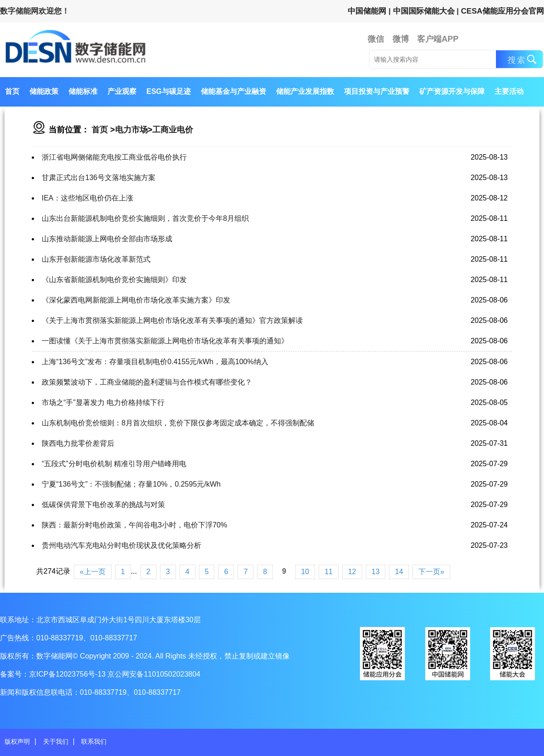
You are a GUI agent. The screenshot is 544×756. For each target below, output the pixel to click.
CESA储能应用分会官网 (503, 11)
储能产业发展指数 (305, 91)
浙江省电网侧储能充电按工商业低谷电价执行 (114, 157)
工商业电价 (173, 130)
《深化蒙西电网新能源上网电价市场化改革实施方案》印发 (136, 300)
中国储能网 (367, 11)
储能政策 (44, 91)
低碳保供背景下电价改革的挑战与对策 (103, 505)
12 (352, 572)
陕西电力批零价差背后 (78, 443)
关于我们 (56, 741)
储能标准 (83, 91)
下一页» (431, 572)
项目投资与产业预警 (377, 91)
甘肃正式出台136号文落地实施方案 (99, 178)
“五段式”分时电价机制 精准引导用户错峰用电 (114, 464)
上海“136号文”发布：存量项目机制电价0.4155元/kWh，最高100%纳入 (155, 362)
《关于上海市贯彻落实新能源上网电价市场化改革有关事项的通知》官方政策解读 (172, 320)
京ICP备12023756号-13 (68, 674)
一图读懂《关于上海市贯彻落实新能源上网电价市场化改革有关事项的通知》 (165, 341)
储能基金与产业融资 (233, 91)
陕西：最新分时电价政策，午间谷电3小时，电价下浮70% (134, 525)
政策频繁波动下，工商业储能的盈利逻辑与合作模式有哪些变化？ (147, 382)
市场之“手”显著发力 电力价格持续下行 (103, 402)
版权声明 (17, 741)
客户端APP (438, 39)
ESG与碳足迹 (169, 91)
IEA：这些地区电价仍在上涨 (87, 198)
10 (305, 572)
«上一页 (93, 572)
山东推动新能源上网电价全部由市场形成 (107, 239)
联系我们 (94, 741)
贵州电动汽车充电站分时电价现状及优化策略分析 (121, 545)
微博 (401, 39)
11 (329, 572)
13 (376, 572)
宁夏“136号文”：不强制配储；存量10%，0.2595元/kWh (131, 484)
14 (399, 572)
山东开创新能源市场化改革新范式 (96, 259)
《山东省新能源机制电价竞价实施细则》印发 (114, 280)
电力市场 (131, 130)
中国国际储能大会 (424, 11)
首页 (12, 91)
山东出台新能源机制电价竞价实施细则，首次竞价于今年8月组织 (145, 218)
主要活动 (509, 91)
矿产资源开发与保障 (452, 91)
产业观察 (122, 91)
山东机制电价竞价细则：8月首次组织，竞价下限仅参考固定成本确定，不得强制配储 (178, 423)
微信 (376, 39)
